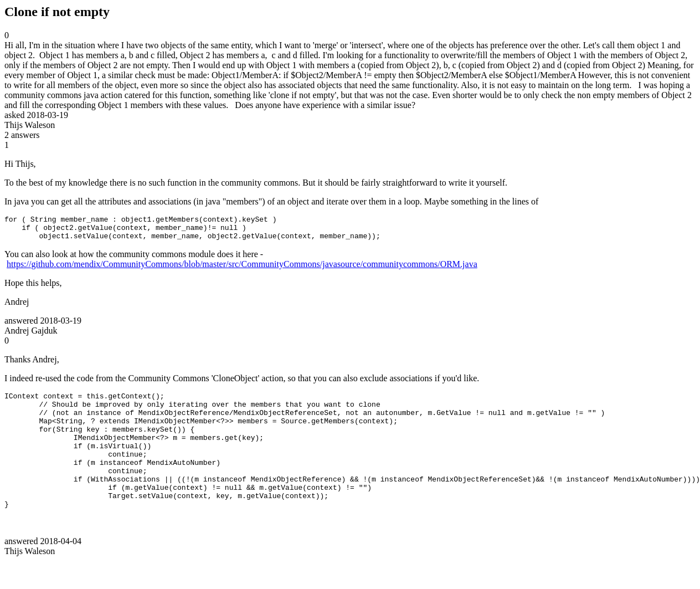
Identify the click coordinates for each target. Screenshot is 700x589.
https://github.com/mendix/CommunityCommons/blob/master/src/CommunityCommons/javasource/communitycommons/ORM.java (242, 269)
